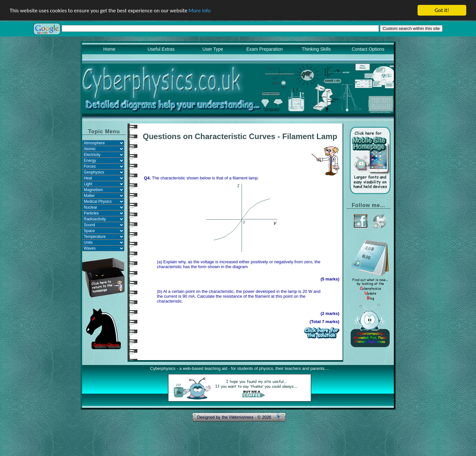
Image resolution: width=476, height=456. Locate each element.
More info (200, 11)
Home (109, 49)
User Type (213, 49)
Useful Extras (161, 49)
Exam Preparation (265, 49)
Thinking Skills (316, 49)
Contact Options (368, 49)
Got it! (442, 10)
